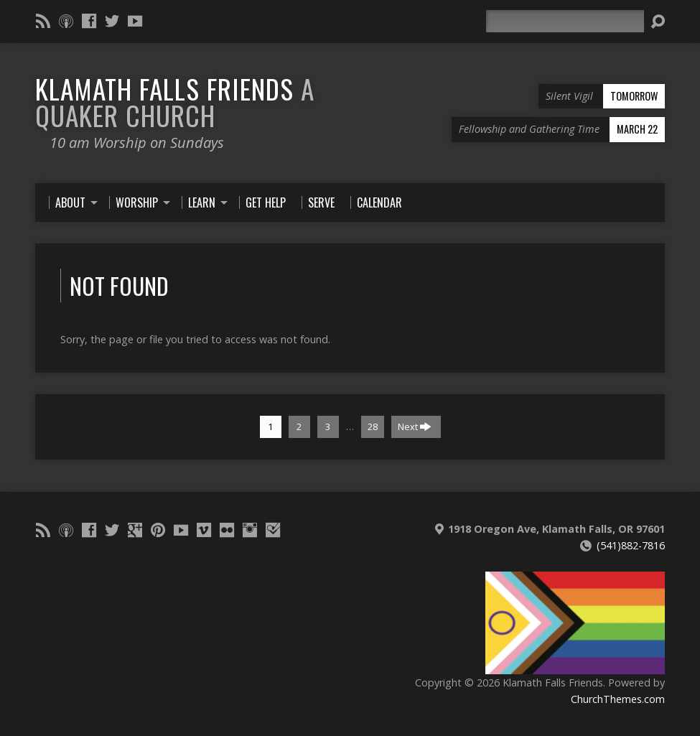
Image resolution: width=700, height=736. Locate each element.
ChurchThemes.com (618, 699)
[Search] (565, 21)
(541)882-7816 (631, 545)
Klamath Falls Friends (175, 102)
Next (415, 427)
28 (373, 427)
